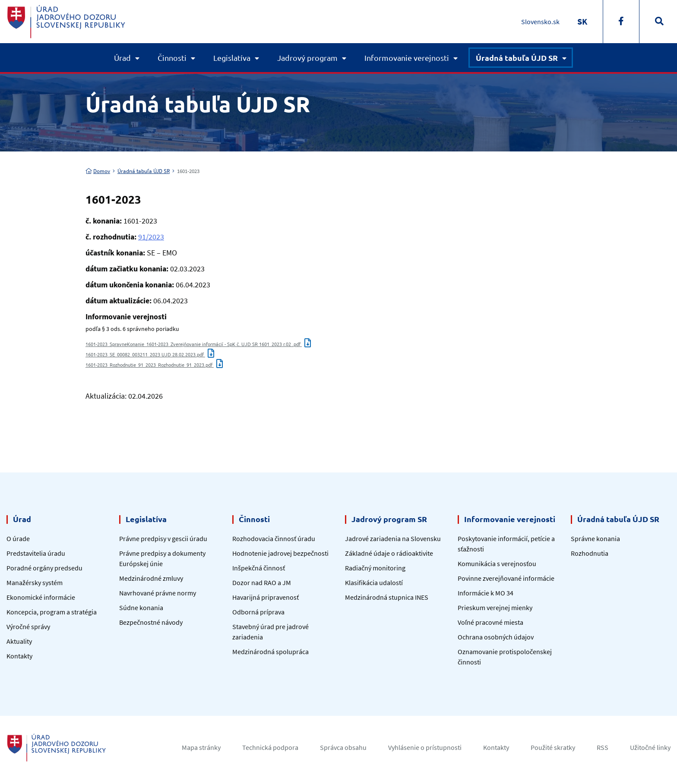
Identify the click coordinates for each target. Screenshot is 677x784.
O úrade (18, 538)
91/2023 (151, 237)
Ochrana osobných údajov (496, 637)
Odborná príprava (258, 612)
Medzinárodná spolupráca (270, 652)
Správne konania (595, 538)
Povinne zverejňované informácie (506, 578)
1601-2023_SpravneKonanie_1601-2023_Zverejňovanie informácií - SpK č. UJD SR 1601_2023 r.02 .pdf (198, 344)
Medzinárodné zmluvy (151, 578)
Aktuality (19, 641)
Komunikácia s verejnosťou (497, 564)
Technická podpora (270, 747)
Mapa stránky (201, 747)
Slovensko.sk (540, 22)
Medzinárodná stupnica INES (387, 597)
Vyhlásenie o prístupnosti (425, 747)
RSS (603, 747)
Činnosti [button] (172, 58)
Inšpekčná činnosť (259, 568)
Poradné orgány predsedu (44, 568)
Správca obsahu (343, 747)
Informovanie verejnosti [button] (407, 58)
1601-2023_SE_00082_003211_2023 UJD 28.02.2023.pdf (150, 354)
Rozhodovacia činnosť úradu (274, 538)
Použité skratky (553, 747)
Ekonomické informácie (41, 597)
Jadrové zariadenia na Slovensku (393, 538)
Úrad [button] (122, 58)
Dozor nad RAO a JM (262, 582)
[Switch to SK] (582, 21)
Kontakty (19, 656)
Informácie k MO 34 (486, 593)
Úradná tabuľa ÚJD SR (144, 171)
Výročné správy (28, 627)
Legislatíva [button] (232, 58)
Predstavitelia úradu (36, 553)
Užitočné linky (650, 747)
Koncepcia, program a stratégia (52, 612)
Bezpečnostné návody (151, 622)
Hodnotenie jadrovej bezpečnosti (280, 553)
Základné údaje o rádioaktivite (389, 553)
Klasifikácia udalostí (374, 582)
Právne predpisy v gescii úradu (163, 538)
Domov (98, 171)
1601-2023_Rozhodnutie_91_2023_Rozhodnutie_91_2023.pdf (154, 365)
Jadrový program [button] (307, 58)
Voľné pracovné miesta (490, 622)
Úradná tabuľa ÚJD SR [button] (517, 58)
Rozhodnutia (590, 553)
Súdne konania (141, 608)
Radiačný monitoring (375, 568)
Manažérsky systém (35, 582)
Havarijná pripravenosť (266, 597)
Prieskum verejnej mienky (495, 608)
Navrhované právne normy (158, 593)
